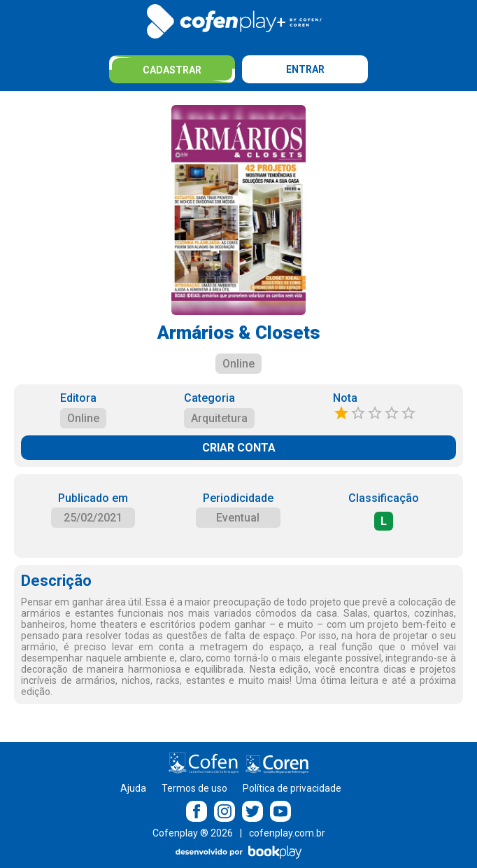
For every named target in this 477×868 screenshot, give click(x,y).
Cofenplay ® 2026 (193, 833)
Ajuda (133, 788)
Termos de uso (194, 788)
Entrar (305, 69)
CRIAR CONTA (239, 448)
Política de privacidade (292, 788)
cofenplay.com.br (287, 833)
